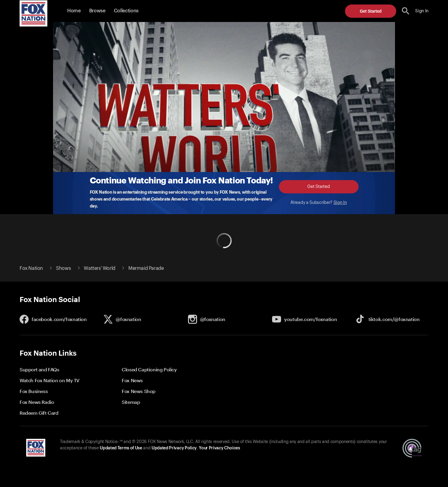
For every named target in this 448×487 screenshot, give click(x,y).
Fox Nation (31, 268)
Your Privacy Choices (219, 448)
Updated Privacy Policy (174, 448)
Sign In (340, 203)
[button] (406, 11)
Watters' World (99, 268)
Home (74, 11)
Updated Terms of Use (121, 448)
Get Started (371, 11)
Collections (126, 11)
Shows (63, 268)
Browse (97, 11)
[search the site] (406, 11)
